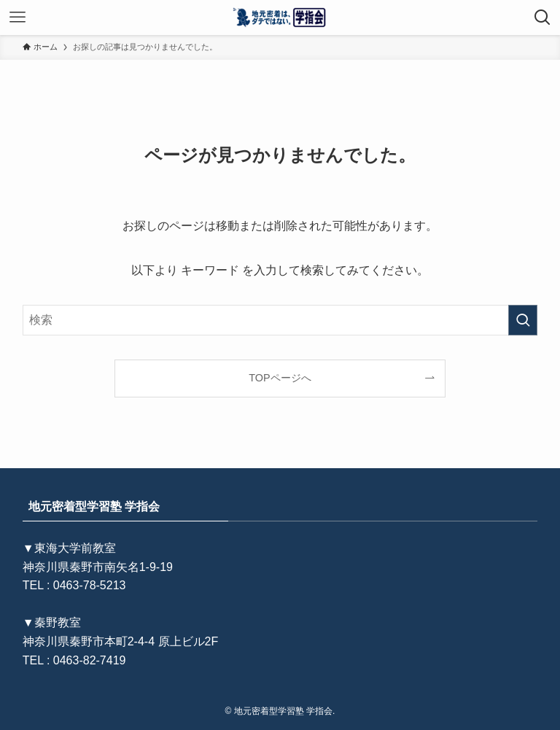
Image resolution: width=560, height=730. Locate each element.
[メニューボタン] (17, 18)
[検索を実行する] (523, 320)
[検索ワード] (280, 320)
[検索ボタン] (542, 18)
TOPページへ (280, 378)
